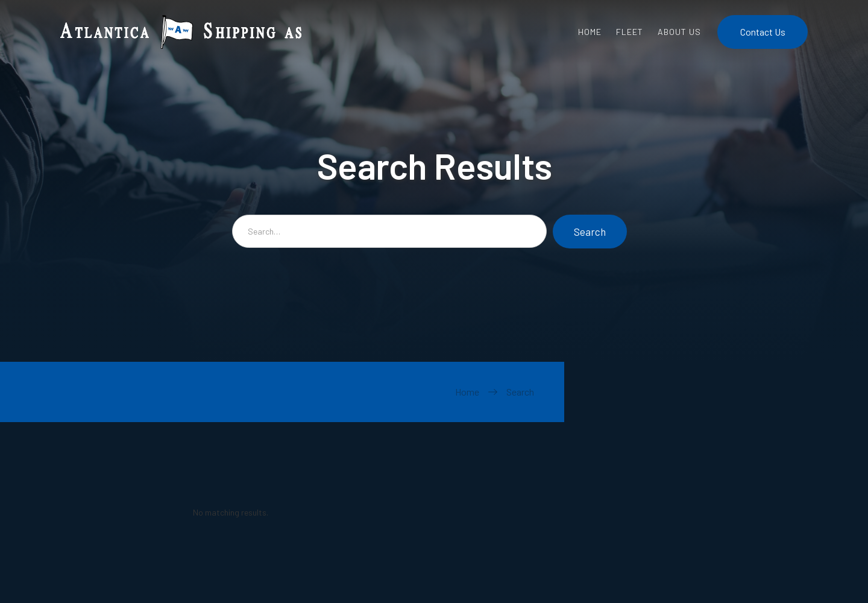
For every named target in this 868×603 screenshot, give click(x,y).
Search (520, 392)
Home (467, 392)
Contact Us (763, 32)
